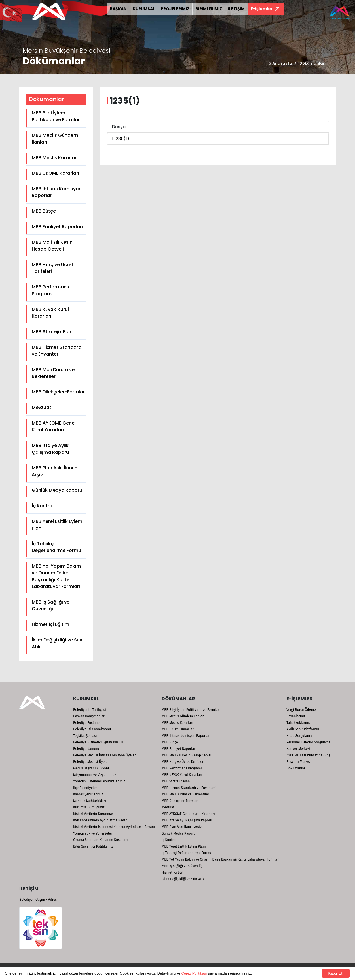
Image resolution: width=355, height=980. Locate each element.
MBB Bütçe (44, 211)
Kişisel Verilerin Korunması (94, 814)
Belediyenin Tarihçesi (90, 710)
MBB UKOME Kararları (55, 173)
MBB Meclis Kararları (55, 158)
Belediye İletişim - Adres (38, 900)
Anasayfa (280, 63)
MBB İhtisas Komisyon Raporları (57, 192)
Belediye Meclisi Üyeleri (91, 762)
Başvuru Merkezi (299, 762)
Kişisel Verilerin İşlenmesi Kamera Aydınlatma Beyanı (114, 827)
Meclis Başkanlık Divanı (91, 768)
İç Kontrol (43, 506)
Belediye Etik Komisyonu (92, 729)
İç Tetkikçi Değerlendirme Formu (56, 547)
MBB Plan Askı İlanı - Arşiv (54, 471)
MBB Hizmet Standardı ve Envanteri (57, 351)
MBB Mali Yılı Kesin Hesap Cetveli (52, 246)
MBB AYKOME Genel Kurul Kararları (54, 426)
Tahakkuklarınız (298, 723)
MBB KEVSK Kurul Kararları (50, 313)
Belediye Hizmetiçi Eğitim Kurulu (98, 742)
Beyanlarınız (296, 716)
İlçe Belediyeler (85, 788)
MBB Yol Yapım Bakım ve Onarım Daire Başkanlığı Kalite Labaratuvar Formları (56, 576)
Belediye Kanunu (86, 749)
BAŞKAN (118, 9)
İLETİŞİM (236, 9)
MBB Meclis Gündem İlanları (55, 139)
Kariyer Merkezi (298, 749)
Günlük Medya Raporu (57, 490)
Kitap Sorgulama (299, 736)
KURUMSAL (144, 9)
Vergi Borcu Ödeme (301, 710)
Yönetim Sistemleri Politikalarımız (99, 781)
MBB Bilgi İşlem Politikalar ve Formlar (56, 116)
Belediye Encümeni (88, 723)
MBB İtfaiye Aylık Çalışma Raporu (50, 449)
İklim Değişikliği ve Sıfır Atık (57, 643)
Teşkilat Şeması (85, 736)
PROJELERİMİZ (175, 9)
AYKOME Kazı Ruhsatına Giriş (308, 755)
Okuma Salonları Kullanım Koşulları (100, 840)
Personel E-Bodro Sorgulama (308, 742)
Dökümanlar (312, 63)
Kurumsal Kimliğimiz (89, 807)
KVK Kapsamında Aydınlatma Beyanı (101, 820)
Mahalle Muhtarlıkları (90, 801)
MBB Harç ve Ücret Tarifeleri (53, 268)
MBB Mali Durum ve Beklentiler (53, 373)
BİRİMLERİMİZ (209, 9)
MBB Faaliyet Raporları (57, 227)
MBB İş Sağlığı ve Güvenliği (51, 605)
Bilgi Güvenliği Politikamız (93, 846)
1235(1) (122, 139)
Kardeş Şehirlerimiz (88, 794)
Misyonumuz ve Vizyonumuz (95, 775)
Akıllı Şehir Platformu (303, 729)
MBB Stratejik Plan (52, 332)
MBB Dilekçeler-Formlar (58, 392)
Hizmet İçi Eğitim (50, 624)
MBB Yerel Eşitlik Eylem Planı (57, 525)
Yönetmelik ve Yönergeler (93, 833)
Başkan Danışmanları (89, 716)
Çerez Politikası (194, 973)
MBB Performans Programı (50, 290)
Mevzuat (42, 407)
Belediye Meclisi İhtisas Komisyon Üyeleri (105, 755)
